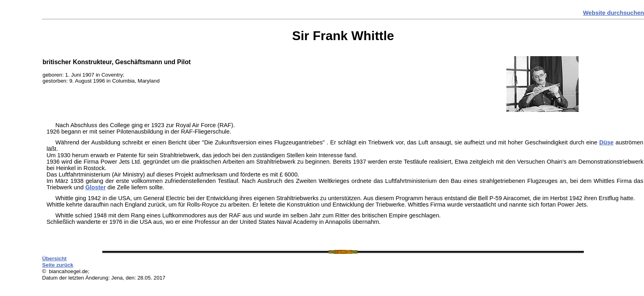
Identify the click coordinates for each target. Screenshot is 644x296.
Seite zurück (58, 265)
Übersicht (54, 258)
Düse (606, 142)
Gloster (95, 187)
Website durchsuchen (614, 13)
